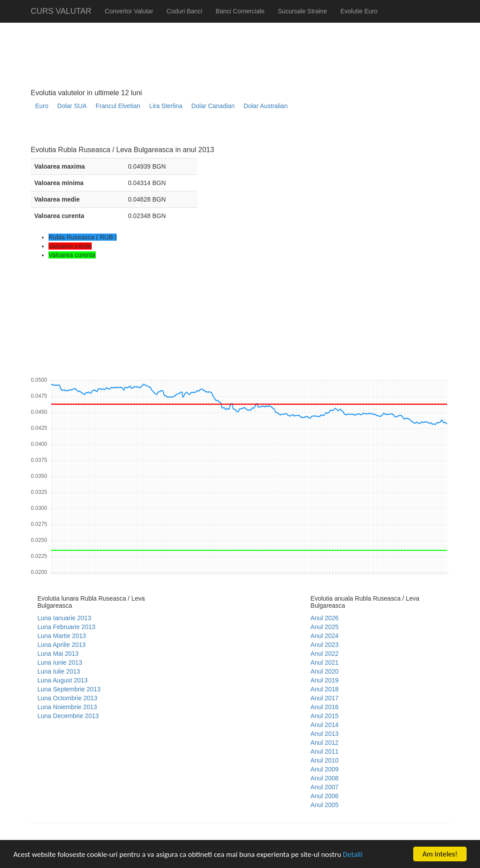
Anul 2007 (324, 787)
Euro (42, 106)
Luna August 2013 (63, 680)
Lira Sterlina (166, 106)
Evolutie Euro (359, 11)
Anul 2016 (324, 707)
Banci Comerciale (240, 11)
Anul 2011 (324, 751)
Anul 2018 (324, 689)
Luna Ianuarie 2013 (64, 618)
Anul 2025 (324, 627)
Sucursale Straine (303, 11)
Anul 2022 (324, 654)
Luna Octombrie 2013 (67, 698)
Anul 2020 (324, 671)
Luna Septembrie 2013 (69, 689)
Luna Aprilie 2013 (61, 645)
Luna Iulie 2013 (59, 671)
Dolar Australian (266, 106)
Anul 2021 (324, 662)
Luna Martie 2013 (62, 636)
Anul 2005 (324, 805)
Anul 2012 (324, 743)
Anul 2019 (324, 680)
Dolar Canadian (213, 106)
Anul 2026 (324, 618)
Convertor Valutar (129, 11)
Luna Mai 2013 (58, 654)
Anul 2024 (324, 636)
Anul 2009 (324, 769)
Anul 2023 (324, 645)
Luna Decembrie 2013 (68, 716)
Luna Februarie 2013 (66, 627)
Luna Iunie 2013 (60, 662)
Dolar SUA (72, 106)
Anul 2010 (324, 760)
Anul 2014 (324, 725)
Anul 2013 (324, 734)
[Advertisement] (193, 131)
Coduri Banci (184, 11)
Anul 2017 (324, 698)
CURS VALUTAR (61, 11)
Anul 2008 (324, 778)
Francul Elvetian (118, 106)
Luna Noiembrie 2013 (67, 707)
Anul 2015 (324, 716)
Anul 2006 (324, 796)
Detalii (353, 854)
